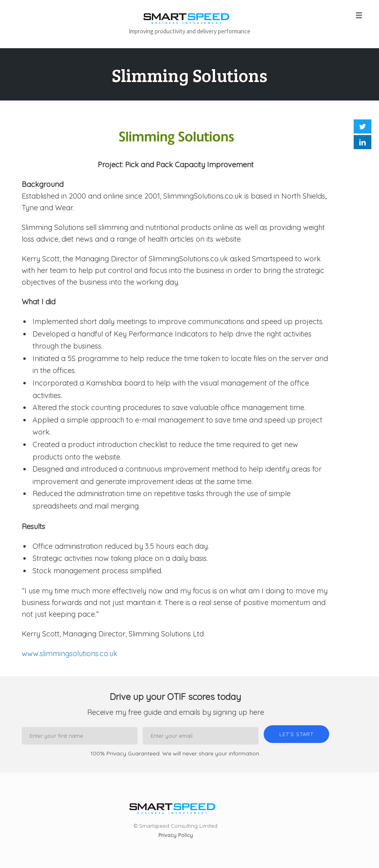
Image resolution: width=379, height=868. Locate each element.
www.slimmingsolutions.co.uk (70, 654)
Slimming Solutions (189, 75)
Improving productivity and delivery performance (189, 31)
